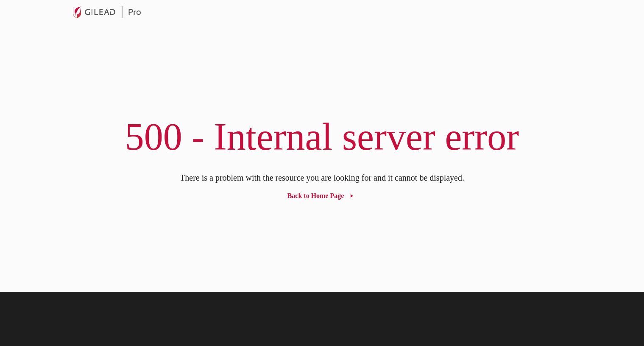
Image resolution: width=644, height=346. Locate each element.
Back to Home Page (316, 196)
